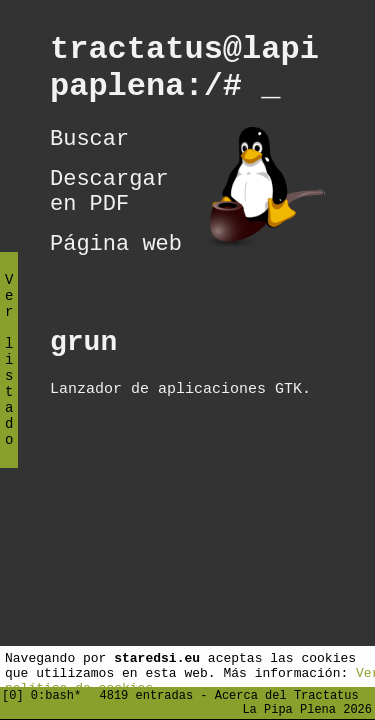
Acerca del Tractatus (287, 691)
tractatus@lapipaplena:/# (184, 74)
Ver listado (9, 376)
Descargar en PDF (109, 214)
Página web (116, 274)
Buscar (89, 154)
